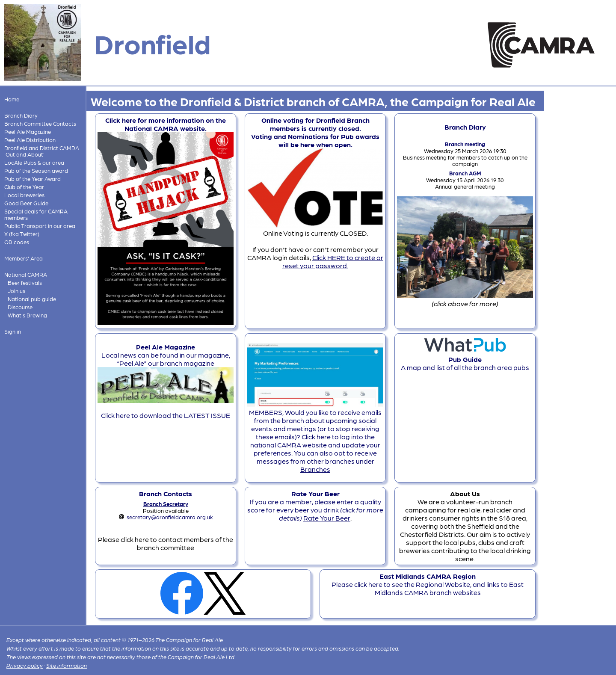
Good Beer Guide (26, 203)
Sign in (13, 331)
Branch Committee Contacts (40, 123)
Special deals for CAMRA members (36, 214)
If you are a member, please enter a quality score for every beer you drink (315, 506)
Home (12, 99)
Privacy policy (25, 665)
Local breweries (24, 195)
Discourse (20, 307)
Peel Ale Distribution (30, 140)
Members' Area (24, 258)
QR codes (17, 242)
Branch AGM (465, 173)
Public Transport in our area (40, 226)
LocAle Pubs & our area (34, 162)
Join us (16, 291)
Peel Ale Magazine (28, 132)
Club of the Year (24, 187)
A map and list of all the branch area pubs (465, 359)
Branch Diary (21, 115)
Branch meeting (465, 144)
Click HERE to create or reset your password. (333, 261)
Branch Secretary (166, 504)
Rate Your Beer (327, 518)
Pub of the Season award (36, 170)
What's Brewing (27, 315)
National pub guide (32, 299)
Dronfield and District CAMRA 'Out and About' (42, 151)
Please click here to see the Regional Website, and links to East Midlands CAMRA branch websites (428, 584)
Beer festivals (25, 283)
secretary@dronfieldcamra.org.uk (170, 517)
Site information (67, 665)
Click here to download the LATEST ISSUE (166, 415)
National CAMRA (26, 274)
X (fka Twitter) (22, 234)
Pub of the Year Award (33, 179)
